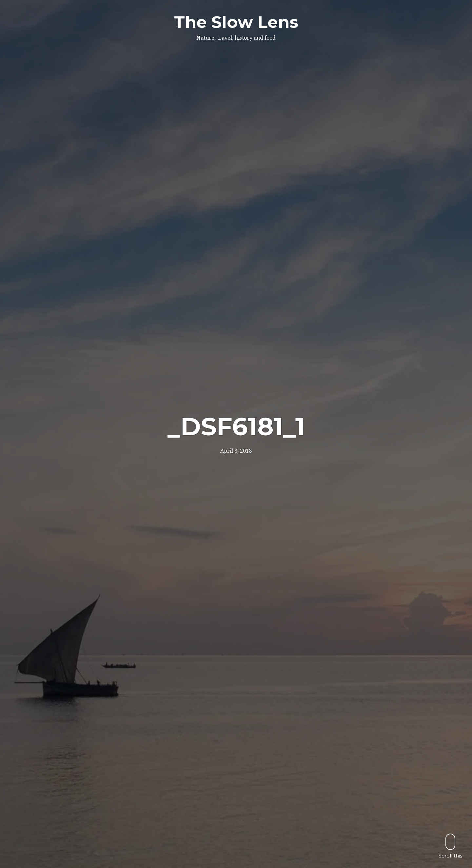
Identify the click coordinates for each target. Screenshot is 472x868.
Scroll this (450, 846)
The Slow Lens (236, 22)
